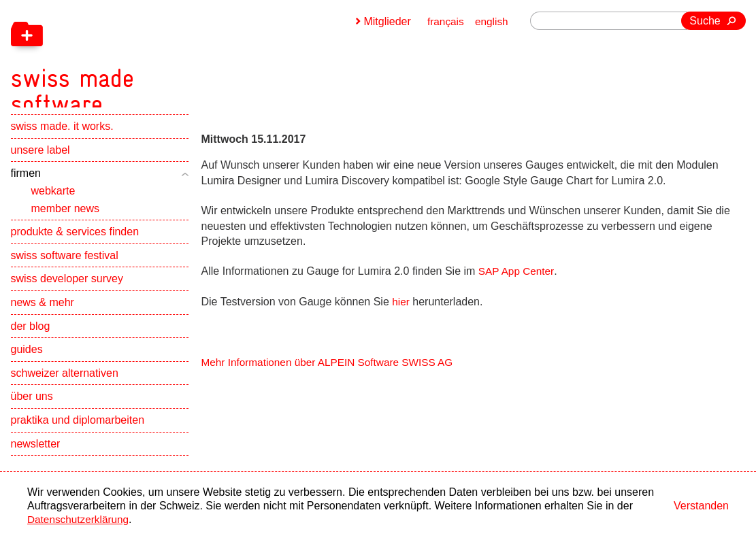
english (491, 21)
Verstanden (701, 506)
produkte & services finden (75, 247)
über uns (32, 411)
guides (27, 364)
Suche (705, 21)
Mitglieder (385, 21)
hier (401, 302)
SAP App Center (517, 271)
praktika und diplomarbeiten (78, 435)
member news (65, 223)
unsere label (40, 165)
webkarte (53, 206)
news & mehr (43, 317)
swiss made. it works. (62, 141)
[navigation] (147, 61)
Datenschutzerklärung (80, 519)
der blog (31, 340)
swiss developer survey (67, 293)
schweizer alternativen (65, 388)
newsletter (36, 458)
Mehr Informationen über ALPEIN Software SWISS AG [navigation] (333, 362)
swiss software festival (65, 270)
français (444, 21)
